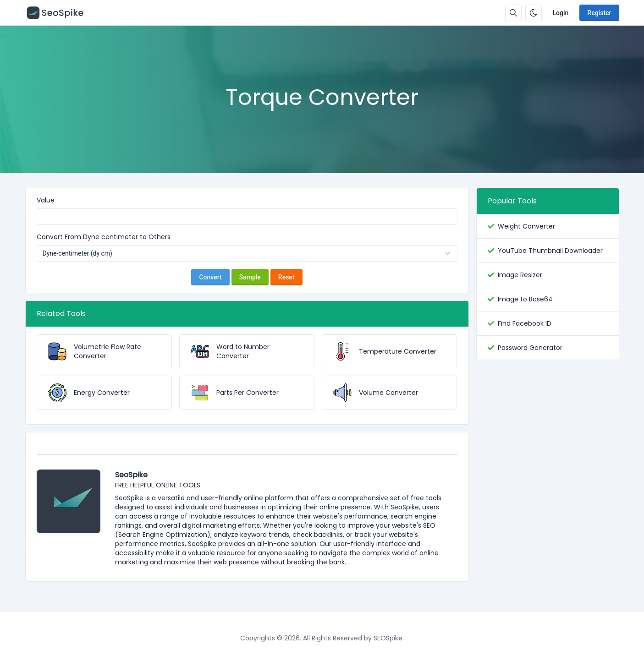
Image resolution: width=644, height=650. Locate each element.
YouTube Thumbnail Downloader (550, 251)
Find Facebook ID (525, 323)
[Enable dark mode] (534, 13)
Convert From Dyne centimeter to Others (104, 237)
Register (599, 13)
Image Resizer (520, 275)
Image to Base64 (525, 299)
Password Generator (530, 348)
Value (46, 200)
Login (561, 13)
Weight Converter (526, 226)
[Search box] (513, 13)
